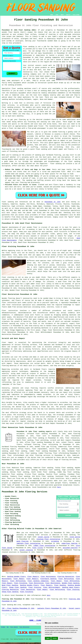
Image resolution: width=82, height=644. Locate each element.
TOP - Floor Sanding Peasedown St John (18, 608)
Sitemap (3, 627)
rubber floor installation (44, 546)
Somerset (76, 455)
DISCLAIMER (76, 15)
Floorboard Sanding (48, 579)
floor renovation (72, 438)
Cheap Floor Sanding (18, 587)
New (8, 627)
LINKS (57, 15)
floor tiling (38, 548)
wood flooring (22, 541)
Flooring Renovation (66, 577)
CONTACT (68, 15)
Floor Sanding (60, 585)
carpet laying (43, 537)
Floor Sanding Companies (38, 581)
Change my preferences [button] (66, 638)
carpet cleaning (26, 550)
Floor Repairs (33, 577)
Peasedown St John (53, 202)
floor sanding (31, 453)
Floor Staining (35, 587)
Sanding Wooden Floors (16, 577)
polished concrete (70, 548)
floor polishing (42, 440)
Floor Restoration (36, 583)
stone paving (75, 537)
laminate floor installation (29, 543)
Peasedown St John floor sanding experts (34, 432)
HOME (52, 15)
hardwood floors (40, 369)
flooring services (43, 455)
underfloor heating (69, 543)
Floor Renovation (28, 590)
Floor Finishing (21, 583)
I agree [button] (48, 638)
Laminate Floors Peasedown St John (52, 608)
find (8, 468)
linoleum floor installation (48, 539)
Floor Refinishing (66, 579)
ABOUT (62, 15)
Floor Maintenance (48, 577)
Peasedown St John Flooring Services (25, 492)
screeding (55, 541)
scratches (19, 423)
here (59, 487)
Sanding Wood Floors (71, 587)
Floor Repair (19, 579)
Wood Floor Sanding (10, 585)
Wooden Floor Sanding (71, 583)
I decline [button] (55, 638)
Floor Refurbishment (52, 587)
